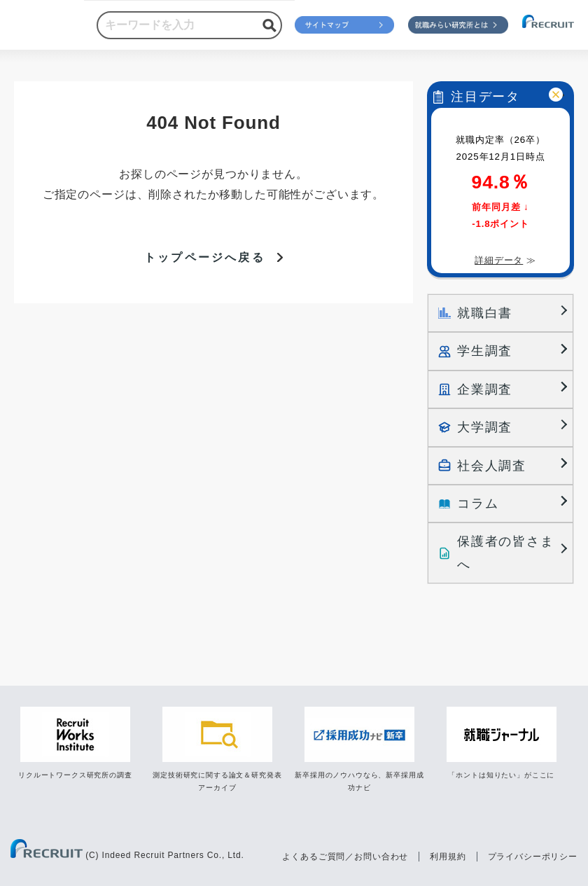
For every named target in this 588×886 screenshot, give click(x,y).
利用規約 (448, 854)
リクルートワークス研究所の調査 (75, 774)
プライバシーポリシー (533, 854)
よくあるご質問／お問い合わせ (345, 854)
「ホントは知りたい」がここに (501, 774)
